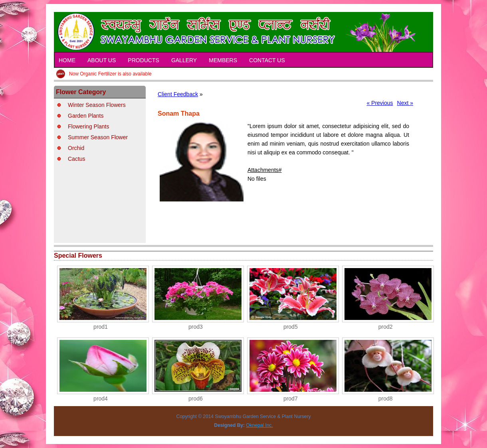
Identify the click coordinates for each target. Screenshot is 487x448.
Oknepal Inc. (259, 425)
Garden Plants (86, 116)
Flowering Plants (89, 126)
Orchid (76, 148)
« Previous (380, 103)
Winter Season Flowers (97, 105)
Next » (405, 103)
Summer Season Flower (98, 137)
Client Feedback (178, 94)
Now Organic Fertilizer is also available (110, 74)
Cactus (77, 159)
